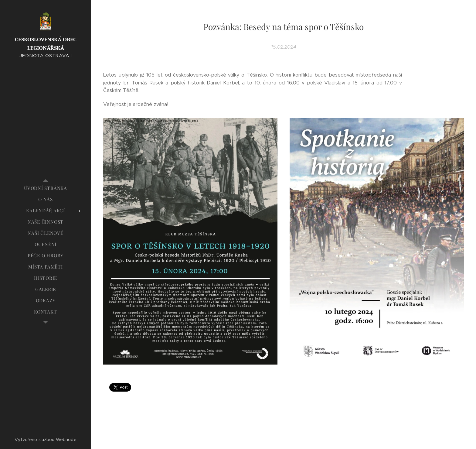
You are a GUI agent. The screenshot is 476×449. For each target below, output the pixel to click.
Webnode (66, 440)
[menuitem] (46, 188)
